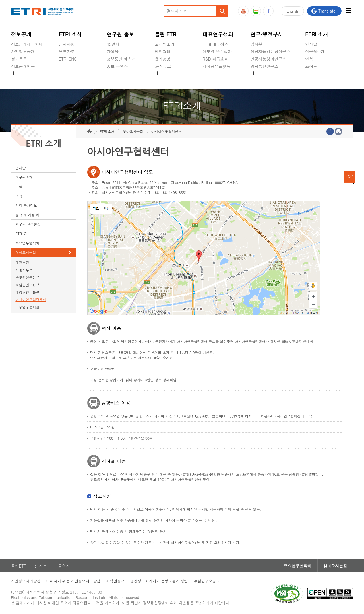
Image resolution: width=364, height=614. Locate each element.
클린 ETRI (166, 34)
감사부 (257, 44)
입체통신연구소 (264, 66)
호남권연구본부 (27, 285)
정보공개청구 (23, 66)
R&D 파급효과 (215, 59)
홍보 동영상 (117, 66)
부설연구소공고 (207, 581)
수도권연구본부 (27, 277)
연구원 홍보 (120, 34)
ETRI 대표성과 (215, 44)
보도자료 (67, 51)
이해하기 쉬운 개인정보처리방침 (73, 581)
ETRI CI (21, 233)
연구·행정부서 (267, 34)
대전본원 (22, 262)
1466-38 (95, 592)
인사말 (311, 44)
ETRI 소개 (317, 34)
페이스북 (268, 11)
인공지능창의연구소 (268, 59)
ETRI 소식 (70, 34)
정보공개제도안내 (27, 44)
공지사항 (67, 44)
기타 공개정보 (318, 80)
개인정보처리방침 (26, 581)
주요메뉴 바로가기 (0, 0)
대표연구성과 (218, 34)
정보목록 (19, 59)
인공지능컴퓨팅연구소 (270, 51)
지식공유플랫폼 (216, 66)
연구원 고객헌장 (28, 224)
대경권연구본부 (27, 292)
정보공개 (21, 34)
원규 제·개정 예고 (29, 215)
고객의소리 (165, 44)
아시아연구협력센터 (31, 299)
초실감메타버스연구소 (270, 80)
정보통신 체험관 (121, 59)
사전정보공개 (23, 51)
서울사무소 (24, 270)
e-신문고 (163, 66)
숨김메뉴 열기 (14, 73)
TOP (349, 176)
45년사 (113, 44)
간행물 (113, 51)
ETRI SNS (68, 59)
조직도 (311, 66)
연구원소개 (315, 51)
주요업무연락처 (27, 243)
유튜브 (243, 11)
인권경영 (163, 51)
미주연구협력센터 (29, 307)
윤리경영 (163, 59)
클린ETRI (19, 566)
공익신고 (163, 80)
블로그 (256, 11)
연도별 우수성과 (217, 51)
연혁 (309, 59)
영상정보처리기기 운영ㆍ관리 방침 (159, 581)
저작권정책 (115, 581)
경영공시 (19, 80)
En (292, 11)
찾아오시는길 (26, 252)
